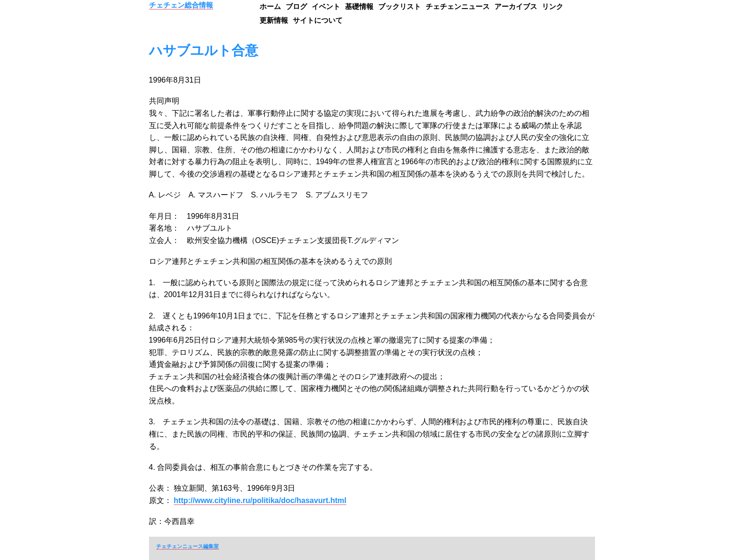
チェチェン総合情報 (181, 5)
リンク (553, 6)
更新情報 (274, 20)
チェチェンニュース (458, 6)
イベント (326, 6)
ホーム (270, 6)
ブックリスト (400, 6)
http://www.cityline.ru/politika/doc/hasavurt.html (260, 500)
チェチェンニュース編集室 (187, 546)
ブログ (296, 6)
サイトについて (318, 20)
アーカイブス (516, 6)
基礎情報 (359, 6)
